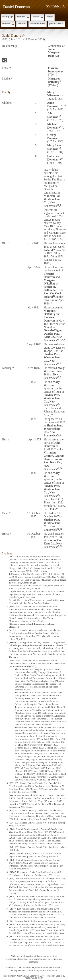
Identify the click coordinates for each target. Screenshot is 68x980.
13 (61, 546)
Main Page (8, 17)
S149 (12, 829)
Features (21, 17)
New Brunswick (51, 376)
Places (50, 17)
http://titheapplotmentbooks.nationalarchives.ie (39, 645)
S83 (11, 630)
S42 (11, 847)
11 (57, 509)
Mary (53, 94)
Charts (36, 17)
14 (61, 105)
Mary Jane (54, 147)
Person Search (56, 24)
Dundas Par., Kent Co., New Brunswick (53, 544)
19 (60, 148)
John (53, 115)
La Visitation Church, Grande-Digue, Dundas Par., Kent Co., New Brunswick (54, 459)
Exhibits (22, 24)
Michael (53, 126)
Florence (53, 70)
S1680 (13, 642)
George (53, 137)
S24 (11, 878)
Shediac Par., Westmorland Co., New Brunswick (52, 359)
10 (61, 468)
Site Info (6, 24)
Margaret (54, 80)
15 (64, 105)
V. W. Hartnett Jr (25, 968)
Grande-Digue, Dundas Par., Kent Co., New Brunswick (53, 335)
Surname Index (38, 24)
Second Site (35, 976)
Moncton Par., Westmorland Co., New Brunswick (52, 201)
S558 (12, 606)
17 (60, 127)
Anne (53, 104)
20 (61, 159)
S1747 (13, 557)
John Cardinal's (23, 976)
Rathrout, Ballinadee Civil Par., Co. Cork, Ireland (54, 292)
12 (61, 529)
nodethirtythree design (34, 978)
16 (60, 116)
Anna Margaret (54, 52)
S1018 (13, 795)
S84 (11, 823)
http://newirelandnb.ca (21, 666)
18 (61, 138)
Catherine (53, 158)
